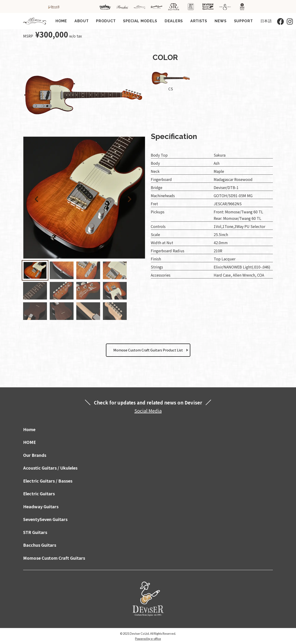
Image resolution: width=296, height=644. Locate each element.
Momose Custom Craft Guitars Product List (148, 350)
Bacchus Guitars (40, 545)
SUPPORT (244, 21)
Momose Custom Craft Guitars (54, 558)
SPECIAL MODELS (140, 21)
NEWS (221, 21)
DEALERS (174, 21)
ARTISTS (199, 21)
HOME (61, 21)
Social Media (148, 411)
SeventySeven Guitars (45, 519)
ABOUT (82, 21)
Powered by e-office (148, 639)
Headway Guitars (41, 506)
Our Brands (35, 455)
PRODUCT (106, 21)
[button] (131, 198)
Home (29, 429)
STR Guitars (35, 532)
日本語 (266, 21)
